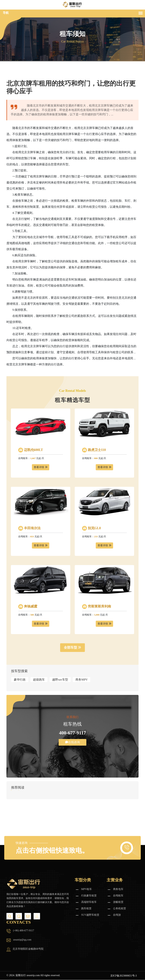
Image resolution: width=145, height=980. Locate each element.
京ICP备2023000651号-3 (123, 976)
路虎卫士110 (96, 450)
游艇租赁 (118, 902)
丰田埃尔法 (32, 528)
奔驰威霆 (30, 606)
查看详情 (41, 467)
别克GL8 (94, 528)
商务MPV (82, 680)
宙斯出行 (21, 975)
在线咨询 (72, 742)
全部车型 (73, 648)
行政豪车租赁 (89, 896)
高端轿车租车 (89, 902)
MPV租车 (87, 889)
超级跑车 (39, 680)
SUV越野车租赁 (90, 915)
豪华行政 (20, 680)
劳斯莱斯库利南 (99, 606)
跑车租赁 (86, 909)
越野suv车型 (60, 680)
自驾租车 (118, 896)
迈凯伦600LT (33, 450)
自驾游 (117, 915)
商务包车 (118, 889)
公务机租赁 (120, 909)
